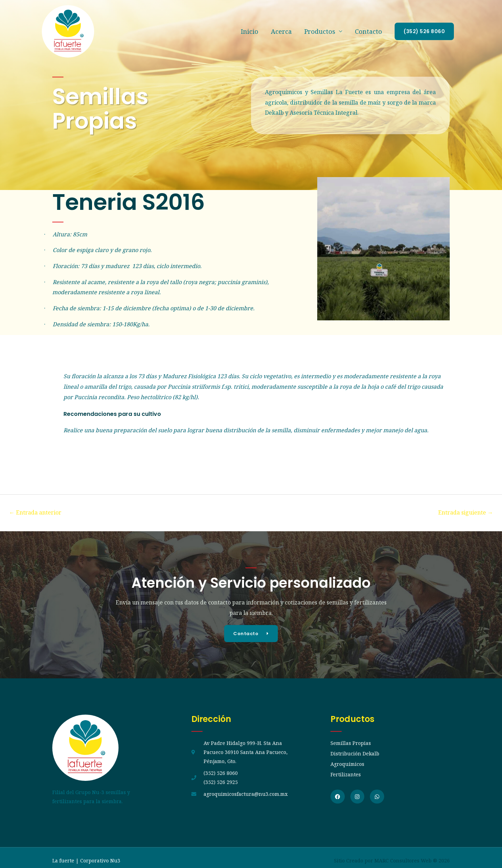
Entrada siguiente (463, 513)
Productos (320, 32)
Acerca (281, 32)
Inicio (250, 32)
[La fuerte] (68, 31)
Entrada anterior (38, 513)
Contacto (368, 32)
